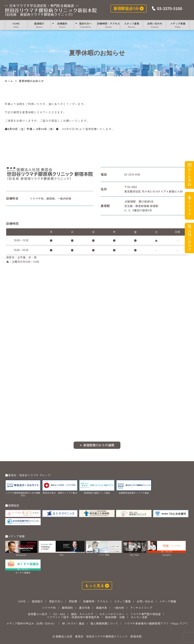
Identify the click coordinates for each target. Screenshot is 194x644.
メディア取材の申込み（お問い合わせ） (31, 623)
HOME (16, 25)
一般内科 (119, 608)
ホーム (9, 81)
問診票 (73, 601)
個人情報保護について (104, 623)
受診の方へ (85, 25)
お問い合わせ (155, 25)
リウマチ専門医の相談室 (145, 614)
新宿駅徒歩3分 (126, 8)
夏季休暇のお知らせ (51, 10)
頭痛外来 (101, 608)
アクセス (189, 208)
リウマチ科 (49, 608)
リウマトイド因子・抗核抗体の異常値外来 (73, 617)
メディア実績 (178, 25)
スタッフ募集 (132, 25)
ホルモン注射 (139, 617)
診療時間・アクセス (109, 25)
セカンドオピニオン (112, 614)
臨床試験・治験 (115, 617)
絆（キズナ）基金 (73, 623)
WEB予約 (189, 177)
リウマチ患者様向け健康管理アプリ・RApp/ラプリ (156, 623)
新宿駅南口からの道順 (99, 445)
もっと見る (95, 585)
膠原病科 (67, 608)
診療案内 (62, 25)
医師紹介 (39, 25)
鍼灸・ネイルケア (82, 614)
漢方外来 (84, 608)
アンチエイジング (141, 608)
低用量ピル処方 (38, 614)
